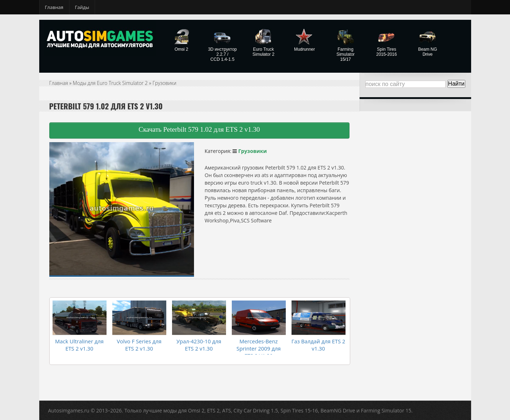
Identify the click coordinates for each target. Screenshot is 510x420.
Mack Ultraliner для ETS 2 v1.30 (79, 343)
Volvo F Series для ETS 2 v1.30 (139, 343)
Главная (54, 7)
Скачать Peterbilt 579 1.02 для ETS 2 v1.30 (199, 129)
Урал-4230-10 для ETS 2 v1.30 (199, 343)
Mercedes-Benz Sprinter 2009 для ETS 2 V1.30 (259, 347)
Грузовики (166, 83)
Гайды (82, 7)
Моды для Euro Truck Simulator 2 (111, 83)
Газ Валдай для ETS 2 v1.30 (318, 343)
